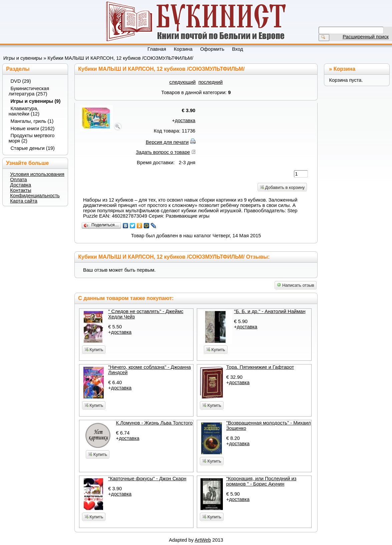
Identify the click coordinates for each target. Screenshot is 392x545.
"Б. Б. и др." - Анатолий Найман (270, 311)
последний (211, 82)
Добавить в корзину (282, 187)
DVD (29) (21, 81)
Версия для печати (167, 142)
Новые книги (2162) (33, 128)
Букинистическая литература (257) (29, 91)
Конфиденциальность (35, 196)
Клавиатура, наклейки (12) (24, 111)
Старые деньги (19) (33, 148)
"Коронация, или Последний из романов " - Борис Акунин (261, 481)
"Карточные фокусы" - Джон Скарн (147, 479)
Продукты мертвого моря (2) (32, 138)
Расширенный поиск (366, 37)
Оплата (18, 180)
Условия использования (37, 174)
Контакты (21, 190)
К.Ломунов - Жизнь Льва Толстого (154, 423)
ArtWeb (203, 540)
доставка (185, 120)
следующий (183, 82)
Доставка (21, 185)
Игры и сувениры (23, 58)
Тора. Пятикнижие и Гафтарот (260, 367)
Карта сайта (24, 201)
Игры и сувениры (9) (36, 101)
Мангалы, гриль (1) (32, 121)
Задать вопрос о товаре (163, 152)
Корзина (344, 69)
